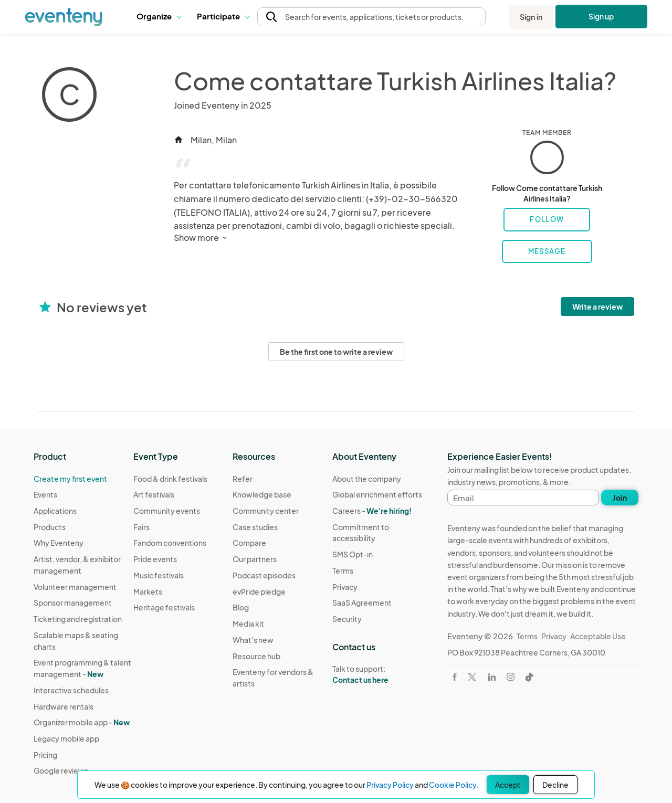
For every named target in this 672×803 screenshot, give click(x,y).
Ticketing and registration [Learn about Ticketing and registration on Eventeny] (78, 619)
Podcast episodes (264, 575)
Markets (148, 591)
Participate (223, 16)
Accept (508, 785)
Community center (266, 511)
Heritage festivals (164, 607)
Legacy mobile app (66, 738)
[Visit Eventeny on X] (472, 677)
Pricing (45, 755)
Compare (249, 543)
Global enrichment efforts (377, 494)
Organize (159, 16)
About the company (367, 479)
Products (50, 527)
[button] (159, 17)
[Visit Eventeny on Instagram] (511, 677)
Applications (55, 511)
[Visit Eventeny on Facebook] (455, 677)
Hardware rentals (64, 706)
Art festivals (154, 494)
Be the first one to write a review (336, 352)
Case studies (255, 527)
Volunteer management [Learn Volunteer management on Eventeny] (75, 587)
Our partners (255, 559)
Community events (167, 511)
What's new (253, 640)
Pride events (155, 559)
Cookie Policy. (454, 785)
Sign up (601, 16)
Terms (343, 570)
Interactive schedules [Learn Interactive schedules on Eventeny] (71, 690)
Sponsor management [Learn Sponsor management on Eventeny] (73, 603)
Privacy (345, 587)
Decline (555, 785)
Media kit (248, 624)
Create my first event (70, 479)
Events (45, 494)
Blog (241, 607)
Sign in (531, 17)
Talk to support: (382, 674)
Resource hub (256, 656)
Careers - (372, 511)
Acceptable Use (598, 636)
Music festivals (159, 575)
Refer (243, 479)
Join (620, 498)
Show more (201, 237)
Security (347, 619)
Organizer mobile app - (82, 722)
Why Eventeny (59, 543)
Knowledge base (262, 494)
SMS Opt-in (353, 554)
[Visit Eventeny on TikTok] (529, 677)
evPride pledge (259, 591)
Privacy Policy (390, 785)
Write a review (597, 307)
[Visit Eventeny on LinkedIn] (492, 677)
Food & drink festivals (170, 479)
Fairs (141, 527)
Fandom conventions (170, 543)
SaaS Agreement (362, 603)
